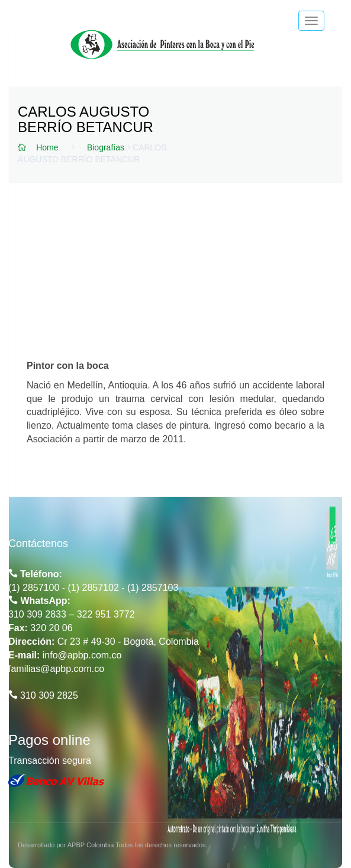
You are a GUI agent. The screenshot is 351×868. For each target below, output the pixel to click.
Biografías (106, 147)
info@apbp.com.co (82, 655)
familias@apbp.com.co (56, 669)
